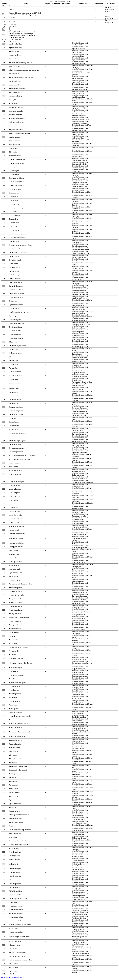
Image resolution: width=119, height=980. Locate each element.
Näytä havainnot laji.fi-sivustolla (11, 977)
